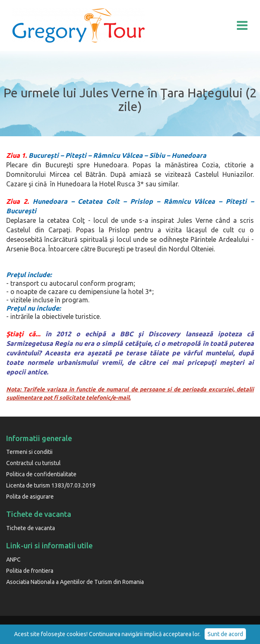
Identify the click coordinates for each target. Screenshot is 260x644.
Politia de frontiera (30, 571)
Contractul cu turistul (33, 463)
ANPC (13, 560)
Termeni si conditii (29, 452)
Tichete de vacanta (31, 528)
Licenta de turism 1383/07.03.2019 (51, 485)
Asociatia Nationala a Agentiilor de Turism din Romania (75, 582)
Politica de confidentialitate (41, 474)
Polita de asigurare (30, 497)
